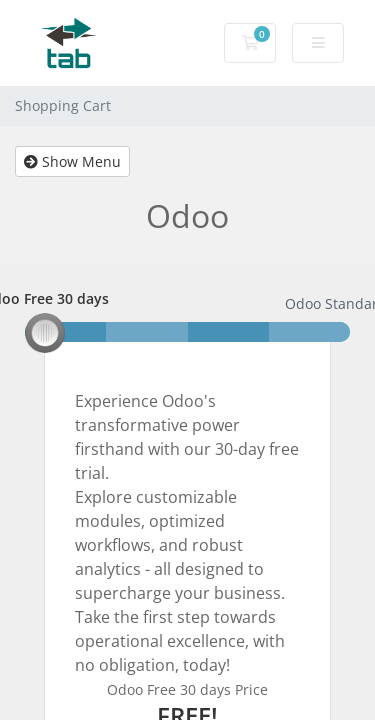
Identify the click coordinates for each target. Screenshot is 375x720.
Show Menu (72, 161)
